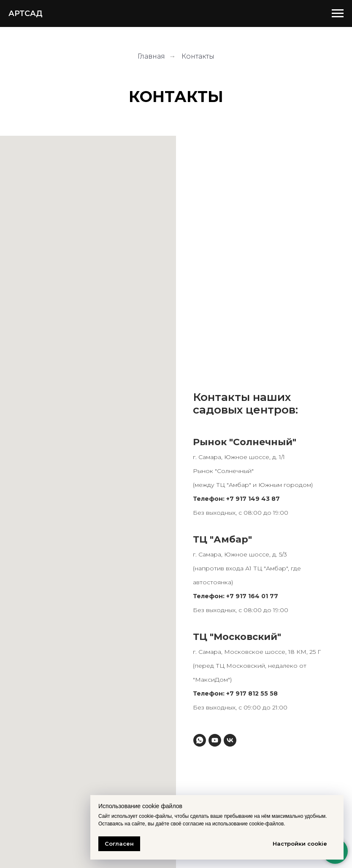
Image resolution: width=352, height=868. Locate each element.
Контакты (198, 56)
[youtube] (215, 740)
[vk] (230, 740)
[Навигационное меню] (338, 13)
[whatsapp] (200, 740)
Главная (151, 56)
